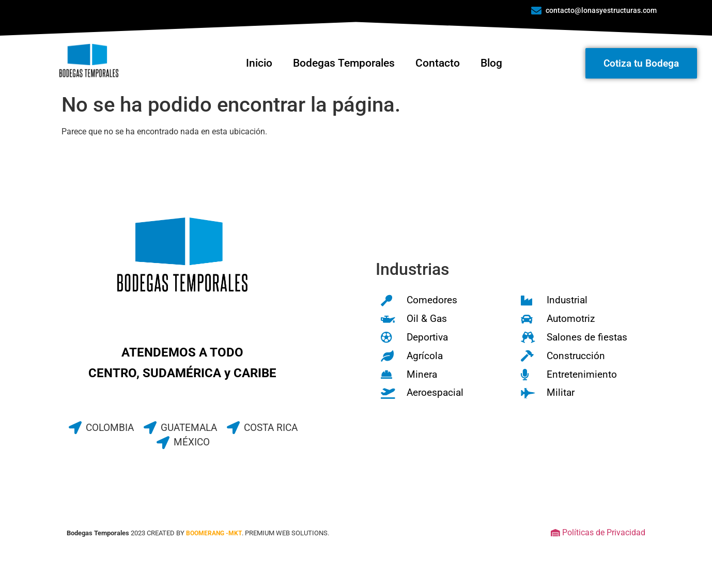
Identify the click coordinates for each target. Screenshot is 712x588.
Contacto (438, 63)
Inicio (259, 63)
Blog (491, 63)
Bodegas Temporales (344, 63)
